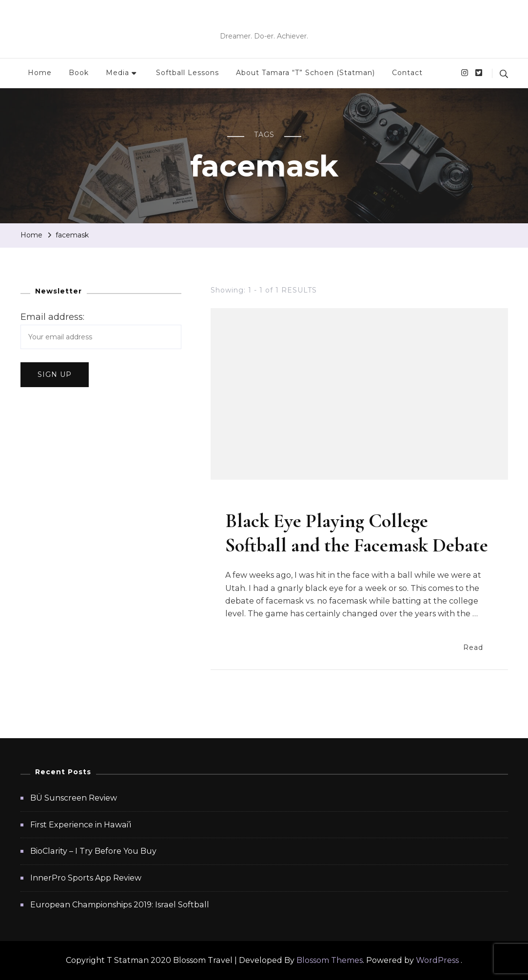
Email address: (52, 317)
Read (478, 647)
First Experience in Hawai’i (81, 825)
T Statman (264, 22)
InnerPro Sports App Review (86, 878)
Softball (243, 500)
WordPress (437, 960)
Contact (407, 73)
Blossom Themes (330, 960)
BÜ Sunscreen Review (74, 798)
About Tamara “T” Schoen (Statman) (305, 73)
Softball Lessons (187, 73)
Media (117, 73)
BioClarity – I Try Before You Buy (93, 851)
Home (40, 73)
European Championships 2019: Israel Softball (120, 905)
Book (79, 73)
